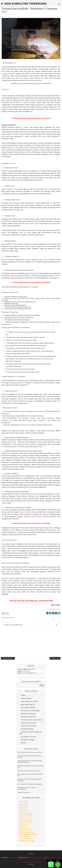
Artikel (23, 695)
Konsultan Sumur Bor (29, 737)
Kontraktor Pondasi (28, 740)
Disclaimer (58, 858)
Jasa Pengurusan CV (10, 14)
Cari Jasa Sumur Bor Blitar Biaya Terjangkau (30, 784)
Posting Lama (55, 658)
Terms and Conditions (28, 862)
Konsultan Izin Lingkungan (30, 711)
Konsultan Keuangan (28, 714)
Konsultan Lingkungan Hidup (31, 720)
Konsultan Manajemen (29, 723)
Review (23, 743)
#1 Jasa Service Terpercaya (36, 858)
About (31, 854)
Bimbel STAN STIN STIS (24, 792)
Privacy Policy (49, 858)
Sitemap (39, 862)
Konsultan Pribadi (27, 729)
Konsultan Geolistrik (28, 708)
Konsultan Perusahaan (29, 726)
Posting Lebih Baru (8, 658)
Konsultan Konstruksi (28, 717)
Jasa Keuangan (26, 698)
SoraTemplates (13, 858)
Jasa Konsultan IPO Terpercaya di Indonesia (30, 752)
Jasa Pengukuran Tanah (29, 701)
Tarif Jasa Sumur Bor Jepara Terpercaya (29, 771)
